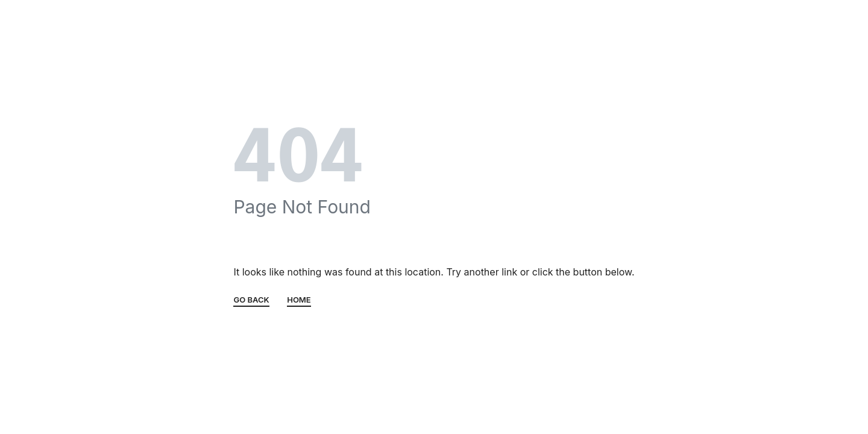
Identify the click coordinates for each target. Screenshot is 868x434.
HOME (299, 300)
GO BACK (251, 300)
